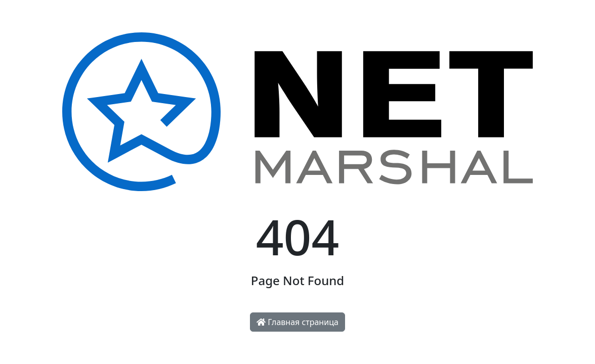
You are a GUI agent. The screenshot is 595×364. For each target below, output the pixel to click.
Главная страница (297, 322)
